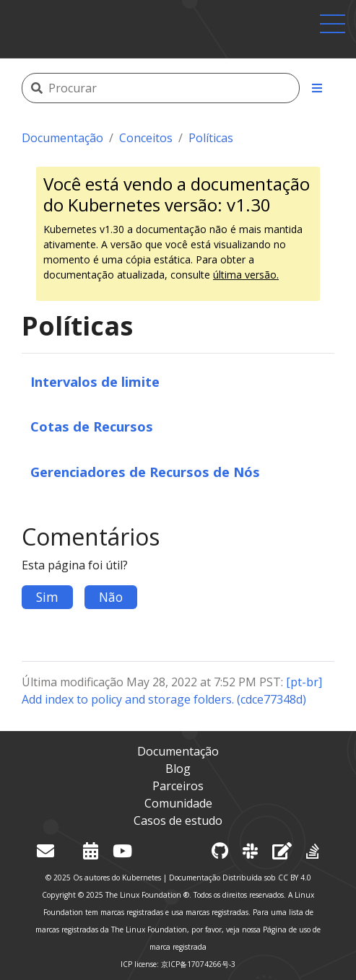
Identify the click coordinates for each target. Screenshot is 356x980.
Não (111, 597)
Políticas (211, 138)
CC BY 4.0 (295, 878)
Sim (47, 597)
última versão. (246, 275)
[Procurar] (173, 88)
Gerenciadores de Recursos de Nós (145, 472)
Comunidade (178, 803)
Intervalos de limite (95, 381)
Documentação (62, 138)
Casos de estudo (178, 821)
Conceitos (146, 138)
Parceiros (178, 786)
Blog (178, 769)
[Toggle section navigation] (317, 88)
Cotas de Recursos (92, 426)
